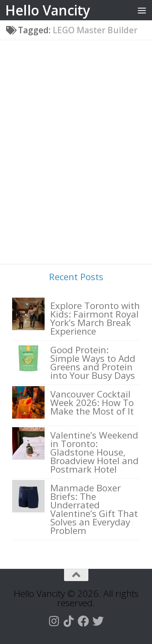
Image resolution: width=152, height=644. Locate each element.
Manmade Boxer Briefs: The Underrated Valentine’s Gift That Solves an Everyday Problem (94, 509)
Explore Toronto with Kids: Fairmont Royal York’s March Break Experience (95, 318)
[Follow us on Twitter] (98, 621)
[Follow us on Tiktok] (69, 621)
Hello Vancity (48, 10)
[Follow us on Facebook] (83, 621)
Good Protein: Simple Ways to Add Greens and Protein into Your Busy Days (93, 363)
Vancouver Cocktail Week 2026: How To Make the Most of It (92, 403)
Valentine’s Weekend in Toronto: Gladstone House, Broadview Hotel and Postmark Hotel (94, 452)
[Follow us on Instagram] (54, 621)
